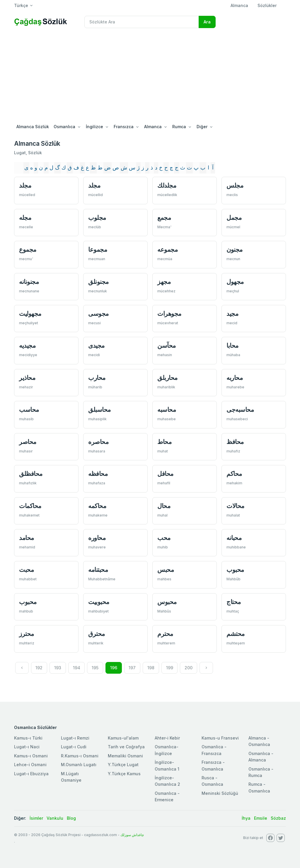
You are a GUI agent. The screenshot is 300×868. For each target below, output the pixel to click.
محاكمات (30, 506)
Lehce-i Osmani (30, 765)
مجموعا (98, 249)
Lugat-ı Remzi (75, 738)
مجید (232, 314)
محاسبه (167, 410)
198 (151, 668)
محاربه (235, 378)
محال (164, 506)
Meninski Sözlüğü (220, 793)
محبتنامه (98, 570)
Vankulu (55, 818)
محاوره (97, 538)
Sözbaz (278, 818)
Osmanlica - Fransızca (214, 750)
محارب (97, 378)
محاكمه (97, 506)
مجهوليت (30, 314)
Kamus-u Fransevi (220, 738)
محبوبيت (99, 602)
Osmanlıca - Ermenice (167, 796)
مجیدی (96, 345)
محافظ (235, 442)
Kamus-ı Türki (28, 738)
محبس (166, 570)
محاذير (27, 378)
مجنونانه (29, 282)
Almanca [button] (153, 127)
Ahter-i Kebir (167, 738)
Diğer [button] (202, 127)
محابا (232, 345)
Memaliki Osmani (125, 756)
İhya (246, 818)
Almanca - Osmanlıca (259, 741)
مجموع (28, 249)
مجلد (25, 185)
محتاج (234, 602)
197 (132, 668)
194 (77, 668)
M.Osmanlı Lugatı (79, 765)
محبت (26, 570)
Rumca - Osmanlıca (259, 787)
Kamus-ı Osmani (31, 756)
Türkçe (21, 5)
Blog (71, 818)
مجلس (235, 185)
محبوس (167, 602)
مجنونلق (98, 282)
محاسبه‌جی (240, 410)
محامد (27, 538)
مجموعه (167, 249)
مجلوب (97, 218)
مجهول (235, 282)
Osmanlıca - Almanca (261, 757)
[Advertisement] (150, 77)
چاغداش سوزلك (132, 835)
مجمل (234, 218)
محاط (164, 442)
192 (39, 668)
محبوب (235, 570)
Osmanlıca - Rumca (261, 772)
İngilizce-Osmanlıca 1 (167, 765)
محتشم (236, 634)
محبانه (234, 538)
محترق (97, 634)
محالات (235, 506)
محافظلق (31, 474)
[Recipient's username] (142, 22)
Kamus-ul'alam (123, 738)
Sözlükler (267, 5)
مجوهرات (169, 314)
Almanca (239, 5)
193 (58, 668)
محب (164, 538)
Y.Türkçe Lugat (123, 765)
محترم (165, 634)
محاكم (234, 474)
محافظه (98, 474)
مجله (25, 218)
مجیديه (27, 345)
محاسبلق (99, 410)
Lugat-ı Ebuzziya (31, 774)
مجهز (164, 282)
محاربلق (167, 378)
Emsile (261, 818)
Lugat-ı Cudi (74, 747)
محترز (27, 634)
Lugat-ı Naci (27, 747)
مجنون (235, 249)
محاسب (29, 410)
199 (170, 668)
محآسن (167, 345)
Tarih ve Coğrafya (126, 747)
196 (114, 668)
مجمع (164, 218)
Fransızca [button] (124, 127)
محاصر (28, 442)
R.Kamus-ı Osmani (80, 756)
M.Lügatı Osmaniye (71, 777)
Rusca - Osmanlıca (212, 781)
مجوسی (98, 314)
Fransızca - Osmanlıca (213, 765)
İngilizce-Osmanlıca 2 (167, 781)
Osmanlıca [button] (64, 127)
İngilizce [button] (94, 127)
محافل (165, 474)
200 (189, 668)
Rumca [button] (179, 127)
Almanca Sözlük (33, 127)
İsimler (36, 818)
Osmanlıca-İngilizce (167, 750)
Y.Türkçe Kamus (124, 774)
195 (95, 668)
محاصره (98, 442)
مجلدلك (167, 185)
